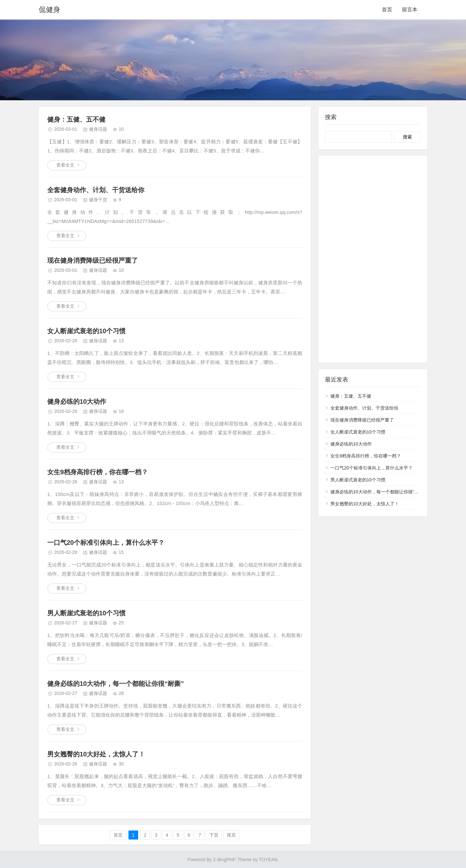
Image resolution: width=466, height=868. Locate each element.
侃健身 (50, 10)
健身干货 (98, 200)
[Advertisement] (373, 259)
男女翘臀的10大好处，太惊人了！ (96, 754)
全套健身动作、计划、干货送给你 (96, 190)
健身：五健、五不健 (76, 119)
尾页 (231, 835)
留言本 (410, 10)
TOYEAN (268, 860)
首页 (387, 10)
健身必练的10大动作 (77, 401)
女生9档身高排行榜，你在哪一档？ (98, 472)
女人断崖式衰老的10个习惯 (86, 331)
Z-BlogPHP (224, 860)
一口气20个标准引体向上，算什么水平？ (106, 543)
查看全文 (65, 165)
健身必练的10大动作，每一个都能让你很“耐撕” (116, 684)
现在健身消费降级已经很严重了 (93, 260)
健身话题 (98, 129)
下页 (214, 835)
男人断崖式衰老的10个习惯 (86, 613)
